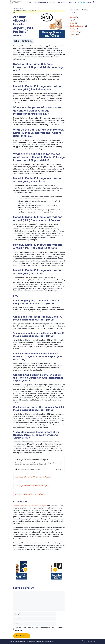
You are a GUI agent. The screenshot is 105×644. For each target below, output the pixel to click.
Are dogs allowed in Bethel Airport (30, 494)
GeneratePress (49, 642)
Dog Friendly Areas (40, 2)
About (94, 641)
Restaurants (62, 2)
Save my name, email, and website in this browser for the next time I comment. (40, 629)
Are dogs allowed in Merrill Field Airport (32, 486)
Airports (81, 2)
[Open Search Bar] (94, 2)
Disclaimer (89, 641)
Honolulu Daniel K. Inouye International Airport (30, 506)
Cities (89, 2)
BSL (71, 20)
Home (29, 2)
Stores (52, 2)
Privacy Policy (84, 641)
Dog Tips (73, 2)
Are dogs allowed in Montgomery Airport (33, 477)
